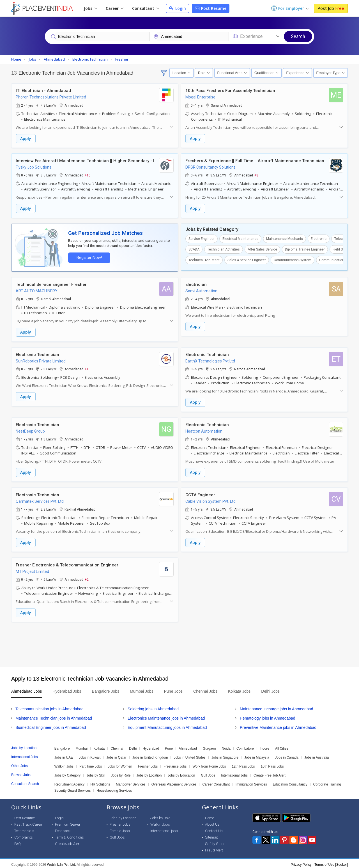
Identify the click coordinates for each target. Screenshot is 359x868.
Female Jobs (120, 829)
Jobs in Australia (317, 756)
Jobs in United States (189, 756)
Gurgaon (209, 747)
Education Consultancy (290, 782)
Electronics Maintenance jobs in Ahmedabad (166, 716)
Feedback (63, 829)
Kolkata (99, 747)
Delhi (133, 747)
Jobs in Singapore (225, 756)
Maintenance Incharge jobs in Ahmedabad (277, 707)
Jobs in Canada (287, 756)
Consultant (146, 8)
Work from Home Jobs (209, 764)
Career (115, 8)
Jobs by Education (181, 773)
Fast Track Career (29, 822)
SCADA (194, 249)
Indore (264, 747)
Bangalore (62, 747)
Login (178, 8)
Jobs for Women (120, 764)
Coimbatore (245, 747)
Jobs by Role (121, 773)
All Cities (282, 747)
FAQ (18, 842)
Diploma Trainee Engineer (305, 249)
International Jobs (234, 773)
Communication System (293, 260)
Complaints (24, 835)
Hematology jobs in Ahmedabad (268, 716)
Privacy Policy (301, 863)
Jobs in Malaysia (257, 756)
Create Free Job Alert (270, 773)
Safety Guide (215, 842)
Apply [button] (26, 138)
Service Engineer (202, 238)
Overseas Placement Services (174, 782)
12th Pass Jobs (243, 764)
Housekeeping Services (114, 789)
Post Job (331, 8)
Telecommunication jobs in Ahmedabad (50, 707)
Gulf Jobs (208, 773)
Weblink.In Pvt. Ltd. (62, 863)
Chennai (117, 747)
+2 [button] (87, 578)
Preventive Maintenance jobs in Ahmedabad (278, 725)
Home (210, 816)
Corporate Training (327, 782)
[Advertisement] (179, 642)
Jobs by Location (149, 773)
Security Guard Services (73, 789)
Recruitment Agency (69, 782)
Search (298, 36)
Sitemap (212, 835)
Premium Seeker (68, 822)
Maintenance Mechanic (285, 238)
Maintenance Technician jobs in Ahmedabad (54, 716)
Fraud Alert (214, 848)
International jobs (164, 829)
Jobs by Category (67, 773)
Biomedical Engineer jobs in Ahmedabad (51, 725)
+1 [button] (87, 368)
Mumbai (82, 747)
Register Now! (89, 257)
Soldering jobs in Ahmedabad (153, 707)
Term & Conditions (69, 835)
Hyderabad (151, 747)
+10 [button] (88, 175)
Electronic (319, 238)
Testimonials (24, 829)
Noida (226, 747)
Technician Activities (224, 249)
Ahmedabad (188, 747)
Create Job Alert (68, 842)
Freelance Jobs (175, 764)
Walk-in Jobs (64, 764)
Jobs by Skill (96, 773)
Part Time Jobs (91, 764)
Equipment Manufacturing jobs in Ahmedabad (167, 725)
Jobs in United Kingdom (150, 756)
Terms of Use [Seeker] (331, 863)
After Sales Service (262, 249)
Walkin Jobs (160, 822)
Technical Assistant (204, 260)
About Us (212, 822)
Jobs (90, 8)
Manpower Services (131, 782)
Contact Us (214, 829)
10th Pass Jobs (272, 764)
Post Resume (211, 8)
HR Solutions (100, 782)
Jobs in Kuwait (90, 756)
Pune (169, 747)
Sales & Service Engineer (247, 260)
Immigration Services (251, 782)
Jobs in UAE (64, 756)
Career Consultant (216, 782)
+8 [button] (256, 175)
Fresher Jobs (148, 764)
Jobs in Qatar (116, 756)
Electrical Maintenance (240, 238)
